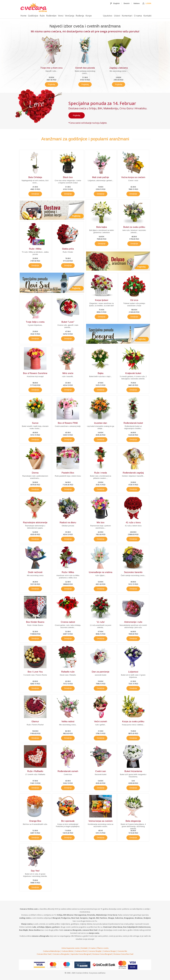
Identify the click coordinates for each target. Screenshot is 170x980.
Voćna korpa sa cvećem (133, 177)
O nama (138, 16)
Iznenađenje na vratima (101, 572)
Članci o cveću (103, 948)
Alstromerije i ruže (133, 622)
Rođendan (51, 16)
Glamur (35, 722)
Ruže (42, 16)
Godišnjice (33, 16)
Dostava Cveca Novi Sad (123, 954)
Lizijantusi (133, 672)
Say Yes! (35, 871)
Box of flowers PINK (68, 423)
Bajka (101, 373)
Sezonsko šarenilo (133, 572)
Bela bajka (102, 227)
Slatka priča (68, 249)
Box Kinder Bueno (35, 622)
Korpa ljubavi (102, 300)
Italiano (137, 3)
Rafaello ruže (68, 672)
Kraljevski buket (133, 373)
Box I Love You (35, 672)
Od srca (134, 300)
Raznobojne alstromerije (35, 523)
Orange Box (35, 821)
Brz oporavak (68, 821)
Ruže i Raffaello (35, 771)
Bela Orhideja (35, 177)
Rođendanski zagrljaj (133, 473)
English (115, 4)
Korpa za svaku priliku (133, 722)
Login (147, 3)
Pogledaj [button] (52, 84)
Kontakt (147, 16)
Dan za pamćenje (101, 672)
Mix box (101, 523)
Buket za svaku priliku (134, 227)
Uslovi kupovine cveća (70, 948)
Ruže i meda (100, 473)
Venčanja (70, 16)
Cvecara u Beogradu (61, 954)
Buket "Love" (68, 322)
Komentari (127, 16)
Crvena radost (68, 622)
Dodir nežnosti (35, 572)
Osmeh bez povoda (85, 68)
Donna (35, 473)
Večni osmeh (100, 722)
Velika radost (68, 722)
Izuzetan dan (100, 423)
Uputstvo (108, 16)
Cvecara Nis (122, 951)
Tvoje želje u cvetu (35, 322)
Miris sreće (68, 373)
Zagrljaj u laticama (119, 68)
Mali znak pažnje (101, 177)
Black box (68, 177)
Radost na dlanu (68, 523)
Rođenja (80, 16)
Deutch (127, 3)
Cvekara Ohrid (81, 951)
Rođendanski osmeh (68, 771)
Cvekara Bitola (67, 951)
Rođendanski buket (133, 423)
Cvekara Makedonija (51, 951)
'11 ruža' (100, 622)
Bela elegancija (133, 821)
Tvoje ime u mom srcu (51, 68)
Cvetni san (101, 771)
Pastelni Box (68, 473)
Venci (61, 16)
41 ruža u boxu (133, 523)
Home (23, 16)
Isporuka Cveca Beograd (81, 954)
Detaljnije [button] (35, 194)
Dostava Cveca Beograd (102, 954)
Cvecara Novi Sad (44, 954)
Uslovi (117, 16)
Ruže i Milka (35, 249)
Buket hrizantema (133, 771)
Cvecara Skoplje (95, 951)
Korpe (89, 16)
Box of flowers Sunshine (35, 373)
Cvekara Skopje (109, 951)
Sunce (35, 423)
